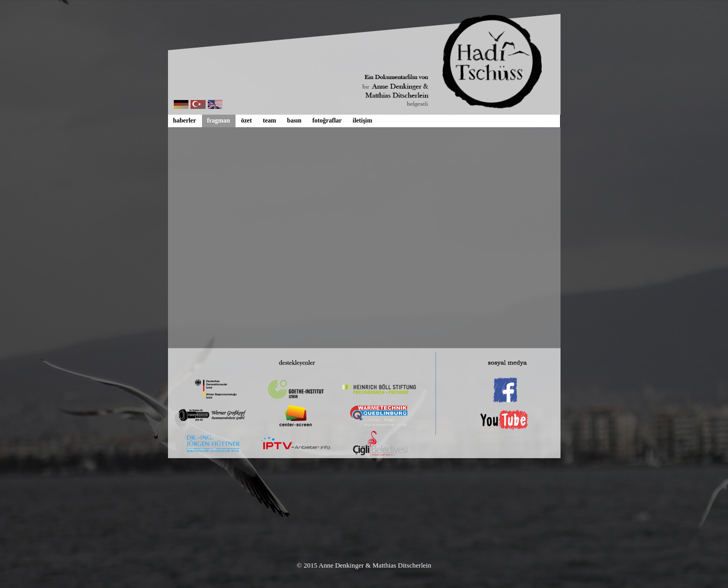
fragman (219, 120)
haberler (185, 120)
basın (294, 120)
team (269, 120)
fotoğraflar (327, 120)
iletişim (362, 120)
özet (247, 120)
